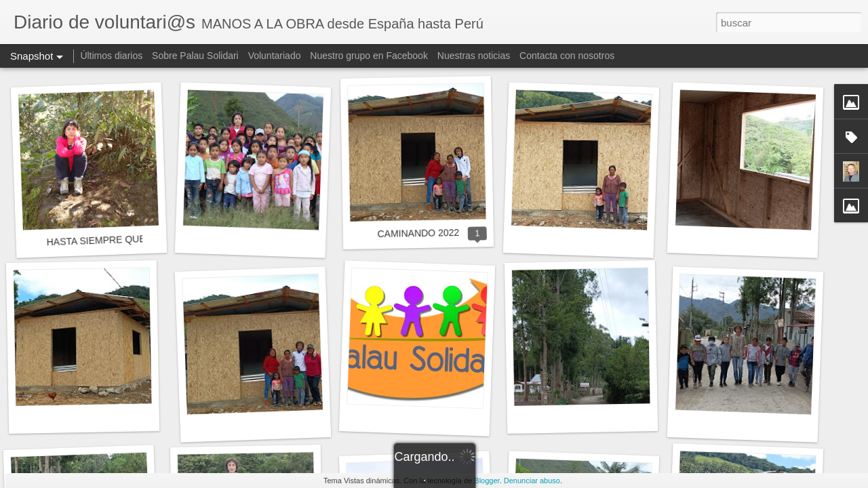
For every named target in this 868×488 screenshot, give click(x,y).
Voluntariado (275, 56)
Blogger (487, 481)
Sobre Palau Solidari (195, 56)
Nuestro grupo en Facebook (369, 56)
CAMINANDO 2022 (418, 233)
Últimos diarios (111, 56)
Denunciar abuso (532, 481)
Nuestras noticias (475, 56)
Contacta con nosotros (567, 56)
